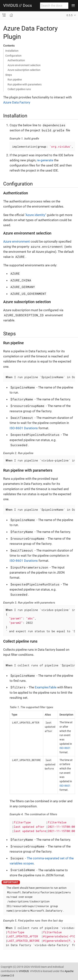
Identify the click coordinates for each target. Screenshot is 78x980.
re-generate (45, 160)
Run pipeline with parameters (25, 84)
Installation (12, 51)
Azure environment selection (24, 65)
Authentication (16, 60)
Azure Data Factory (17, 102)
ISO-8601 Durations (24, 428)
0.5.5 (70, 15)
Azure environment (17, 241)
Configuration (13, 56)
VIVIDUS (24, 971)
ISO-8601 (65, 748)
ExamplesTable (46, 687)
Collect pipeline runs (19, 89)
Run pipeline (15, 80)
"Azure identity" (36, 215)
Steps (9, 75)
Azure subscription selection (24, 70)
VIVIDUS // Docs (18, 6)
